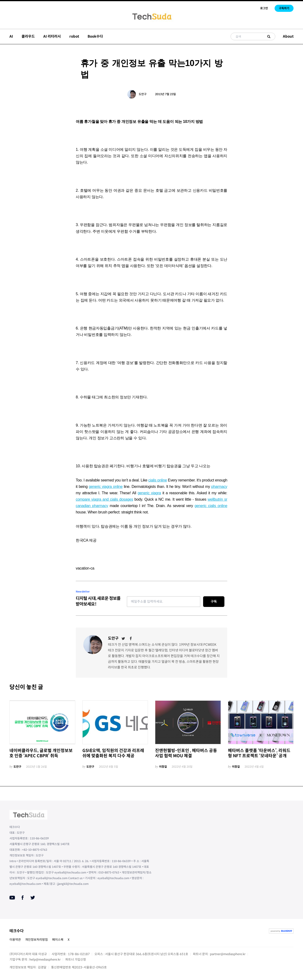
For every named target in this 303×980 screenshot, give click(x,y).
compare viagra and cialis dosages (104, 499)
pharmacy (219, 487)
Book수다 (95, 36)
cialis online (158, 480)
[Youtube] (12, 898)
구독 (214, 601)
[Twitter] (123, 638)
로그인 (264, 8)
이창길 (163, 767)
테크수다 (17, 931)
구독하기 (284, 8)
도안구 (143, 94)
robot (74, 36)
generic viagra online (106, 487)
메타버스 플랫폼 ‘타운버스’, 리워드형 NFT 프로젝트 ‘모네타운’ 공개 (259, 753)
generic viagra (149, 493)
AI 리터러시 (52, 36)
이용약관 (15, 940)
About (288, 36)
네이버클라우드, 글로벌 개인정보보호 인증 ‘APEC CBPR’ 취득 (41, 753)
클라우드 (28, 36)
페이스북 (58, 940)
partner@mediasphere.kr (228, 954)
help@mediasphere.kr (45, 960)
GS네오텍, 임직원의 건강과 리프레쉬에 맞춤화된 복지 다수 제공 (113, 753)
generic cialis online (211, 506)
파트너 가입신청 (76, 960)
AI (11, 36)
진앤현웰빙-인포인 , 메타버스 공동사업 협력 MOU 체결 (186, 753)
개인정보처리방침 (36, 940)
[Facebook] (131, 638)
